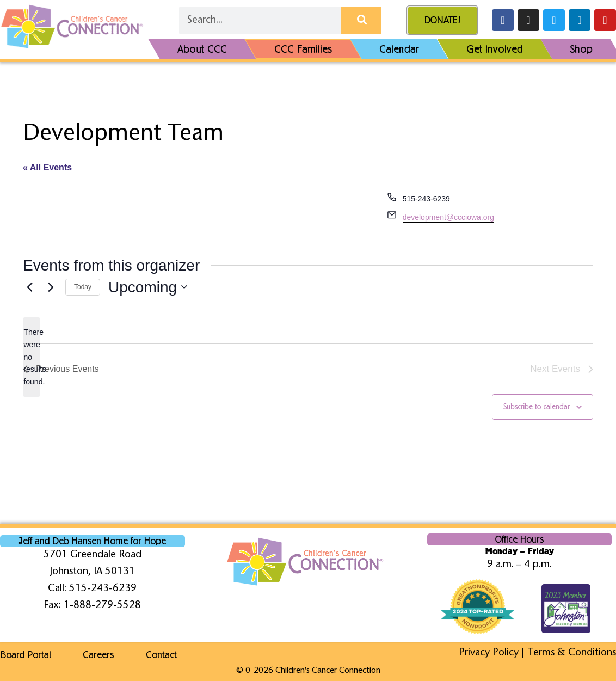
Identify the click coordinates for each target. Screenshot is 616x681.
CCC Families (303, 49)
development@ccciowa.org (448, 217)
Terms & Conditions (572, 653)
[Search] (361, 21)
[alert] (32, 357)
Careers (99, 655)
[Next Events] (51, 287)
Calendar (400, 49)
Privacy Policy (489, 653)
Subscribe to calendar (537, 407)
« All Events (47, 167)
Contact (162, 655)
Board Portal (25, 655)
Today (83, 287)
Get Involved (495, 49)
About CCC (202, 49)
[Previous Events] (29, 287)
